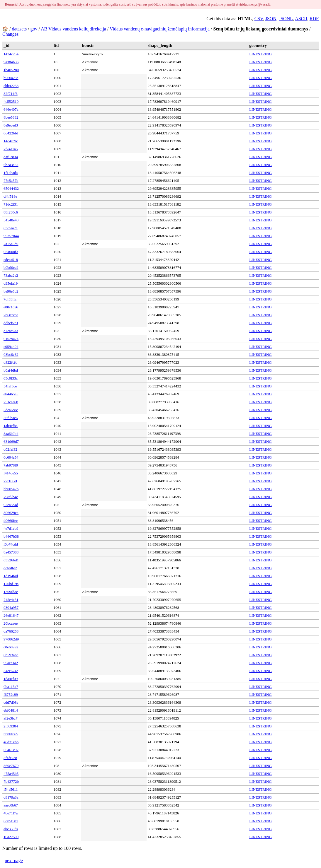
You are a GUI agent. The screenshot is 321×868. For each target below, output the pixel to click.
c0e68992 (11, 647)
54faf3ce (10, 386)
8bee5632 (11, 117)
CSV (259, 19)
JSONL (286, 19)
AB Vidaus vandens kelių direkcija (73, 29)
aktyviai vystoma (89, 4)
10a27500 (11, 837)
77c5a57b (11, 181)
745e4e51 (11, 600)
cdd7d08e (11, 702)
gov (34, 29)
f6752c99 (11, 694)
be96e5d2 (11, 291)
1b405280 (11, 70)
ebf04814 (11, 710)
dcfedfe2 (10, 568)
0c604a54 (11, 457)
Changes (10, 34)
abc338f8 (11, 829)
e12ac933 (11, 331)
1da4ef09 (11, 679)
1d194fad (11, 576)
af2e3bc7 (11, 718)
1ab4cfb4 (11, 426)
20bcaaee (11, 623)
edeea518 (11, 260)
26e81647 (11, 615)
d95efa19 (11, 283)
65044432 (11, 188)
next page (14, 861)
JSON (271, 19)
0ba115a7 (11, 687)
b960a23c (11, 78)
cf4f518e (10, 196)
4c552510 (11, 101)
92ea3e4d (11, 505)
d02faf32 (10, 449)
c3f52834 (11, 157)
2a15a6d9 (11, 244)
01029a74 (11, 339)
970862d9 (11, 639)
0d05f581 (11, 821)
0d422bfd (11, 133)
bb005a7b (11, 489)
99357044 (11, 236)
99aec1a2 (11, 663)
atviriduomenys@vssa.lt (253, 4)
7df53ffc (10, 299)
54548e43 (11, 220)
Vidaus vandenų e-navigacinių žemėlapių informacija (160, 29)
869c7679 (11, 766)
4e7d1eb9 (11, 528)
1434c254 (11, 54)
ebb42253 (11, 86)
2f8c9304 (11, 726)
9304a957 (11, 608)
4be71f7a (11, 813)
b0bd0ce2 (11, 268)
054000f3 (11, 252)
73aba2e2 (11, 275)
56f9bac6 (11, 418)
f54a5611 (11, 789)
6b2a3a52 (11, 165)
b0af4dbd (11, 370)
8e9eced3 (11, 125)
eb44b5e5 (11, 394)
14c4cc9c (11, 141)
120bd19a (11, 584)
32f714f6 (11, 94)
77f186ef (10, 481)
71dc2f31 (11, 204)
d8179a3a (11, 797)
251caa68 (11, 402)
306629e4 (11, 513)
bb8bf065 (11, 734)
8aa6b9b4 (11, 434)
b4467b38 (11, 536)
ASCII (301, 19)
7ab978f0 (11, 465)
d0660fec (11, 521)
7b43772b (11, 781)
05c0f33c (11, 378)
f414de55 (11, 473)
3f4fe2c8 (10, 758)
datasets (19, 29)
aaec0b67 (11, 805)
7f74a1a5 (11, 149)
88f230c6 (11, 212)
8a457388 (11, 552)
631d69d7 (11, 441)
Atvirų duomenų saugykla (38, 4)
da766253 (11, 631)
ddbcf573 (11, 323)
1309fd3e (11, 592)
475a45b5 (11, 774)
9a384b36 (11, 62)
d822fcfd (10, 362)
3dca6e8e (11, 410)
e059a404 (11, 347)
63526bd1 (11, 560)
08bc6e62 (11, 354)
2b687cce (11, 315)
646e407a (11, 109)
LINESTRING (260, 54)
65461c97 (11, 750)
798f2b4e (11, 497)
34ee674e (11, 671)
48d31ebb (11, 742)
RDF (314, 19)
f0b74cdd (11, 544)
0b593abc (11, 655)
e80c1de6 (11, 307)
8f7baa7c (11, 228)
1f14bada (11, 173)
